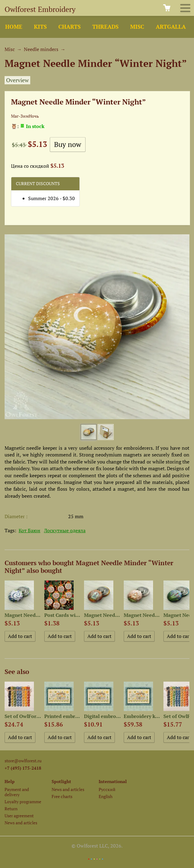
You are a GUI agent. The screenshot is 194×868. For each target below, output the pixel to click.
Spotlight (61, 781)
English (106, 796)
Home (14, 27)
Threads (105, 27)
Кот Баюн (29, 530)
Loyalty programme (23, 802)
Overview (17, 80)
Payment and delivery (17, 792)
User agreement (19, 816)
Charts (70, 27)
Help (10, 781)
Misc (137, 27)
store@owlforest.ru (23, 761)
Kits (40, 27)
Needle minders (41, 49)
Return (11, 809)
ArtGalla (171, 27)
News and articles (21, 823)
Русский (107, 789)
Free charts (62, 796)
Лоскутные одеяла (65, 530)
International (113, 781)
